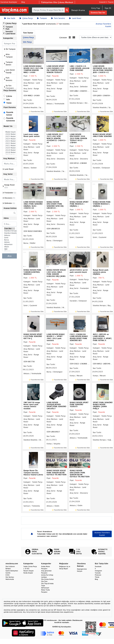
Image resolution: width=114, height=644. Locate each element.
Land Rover (75, 18)
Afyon (9, 247)
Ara (9, 256)
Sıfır (8, 99)
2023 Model (9, 141)
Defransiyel (45, 588)
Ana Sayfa (10, 18)
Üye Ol (108, 8)
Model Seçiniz (9, 132)
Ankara (9, 235)
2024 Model (9, 139)
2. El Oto (26, 569)
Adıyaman (9, 244)
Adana (9, 242)
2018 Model (9, 152)
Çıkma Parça (26, 18)
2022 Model (9, 143)
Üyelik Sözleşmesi (12, 571)
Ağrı (9, 249)
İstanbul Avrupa (9, 231)
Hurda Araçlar (28, 573)
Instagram (98, 571)
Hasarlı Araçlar (29, 571)
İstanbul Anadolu (9, 233)
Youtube (98, 573)
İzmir (9, 238)
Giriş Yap (96, 8)
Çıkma (9, 96)
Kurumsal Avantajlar (9, 2)
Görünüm (63, 38)
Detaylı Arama (78, 10)
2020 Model (9, 148)
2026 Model (9, 134)
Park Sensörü (58, 18)
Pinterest (98, 575)
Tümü (9, 103)
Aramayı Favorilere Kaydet (102, 534)
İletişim (80, 571)
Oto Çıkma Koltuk (47, 579)
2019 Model (9, 150)
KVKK (8, 575)
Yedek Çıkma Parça (30, 566)
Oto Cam (44, 581)
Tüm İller (9, 229)
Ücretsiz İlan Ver (98, 13)
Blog (23, 2)
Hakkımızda (10, 579)
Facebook (98, 566)
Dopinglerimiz (82, 569)
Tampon (42, 18)
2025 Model (9, 136)
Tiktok (97, 577)
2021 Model (9, 146)
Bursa (9, 240)
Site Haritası (10, 577)
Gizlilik (8, 573)
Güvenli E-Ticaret (106, 2)
